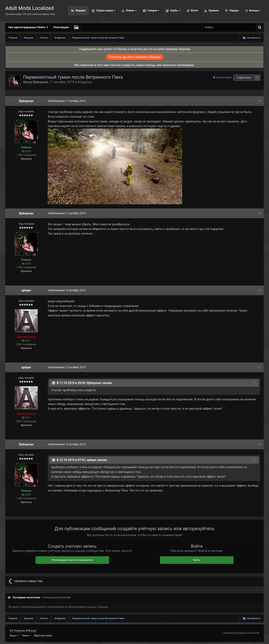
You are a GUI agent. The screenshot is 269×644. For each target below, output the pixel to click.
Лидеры (234, 11)
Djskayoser (40, 82)
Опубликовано (66, 101)
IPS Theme (16, 631)
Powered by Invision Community (241, 633)
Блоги (194, 11)
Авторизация (224, 77)
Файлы (131, 11)
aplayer (26, 290)
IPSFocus (31, 631)
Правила (213, 11)
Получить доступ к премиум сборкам (135, 57)
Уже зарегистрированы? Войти (28, 27)
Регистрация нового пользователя (72, 560)
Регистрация (61, 27)
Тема (26, 636)
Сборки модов (105, 11)
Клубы (175, 11)
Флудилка (85, 82)
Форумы (80, 11)
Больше (255, 11)
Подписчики (244, 78)
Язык (14, 636)
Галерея (153, 11)
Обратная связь (43, 636)
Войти (197, 560)
